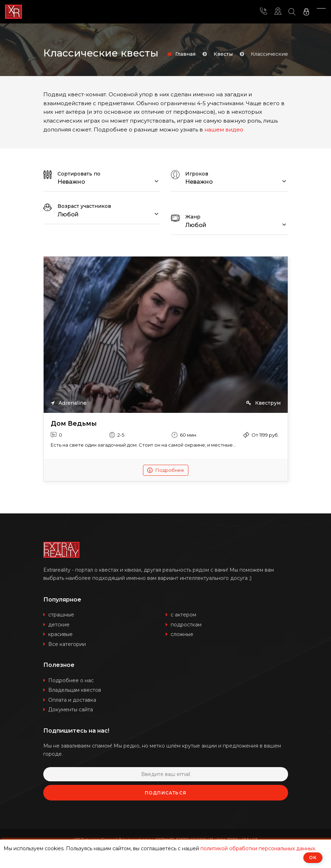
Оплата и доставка (72, 700)
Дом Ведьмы (74, 424)
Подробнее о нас (71, 680)
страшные (61, 615)
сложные (182, 634)
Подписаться (165, 793)
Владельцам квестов (75, 690)
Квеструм (263, 403)
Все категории (67, 644)
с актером (183, 615)
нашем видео (224, 130)
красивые (60, 634)
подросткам (186, 625)
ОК (313, 858)
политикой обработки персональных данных (258, 848)
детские (59, 625)
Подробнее (166, 470)
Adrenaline (69, 403)
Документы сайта (71, 710)
